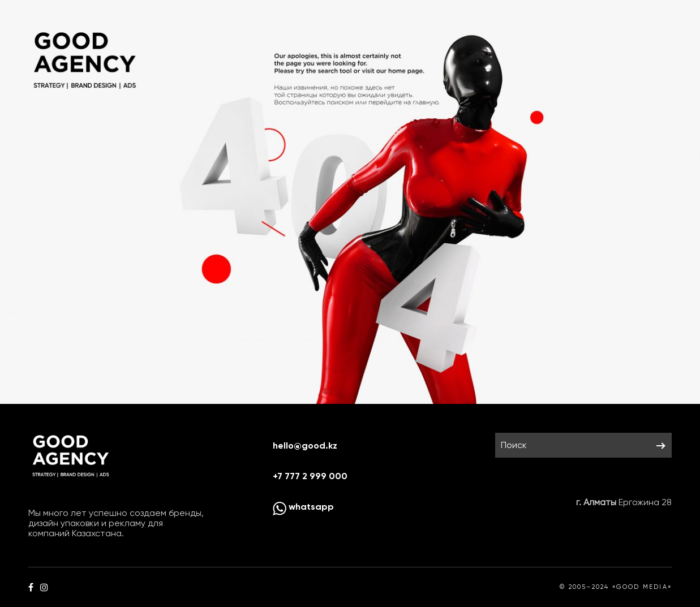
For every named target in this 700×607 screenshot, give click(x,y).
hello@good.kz (305, 445)
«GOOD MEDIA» (642, 587)
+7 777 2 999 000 (310, 476)
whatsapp (303, 507)
